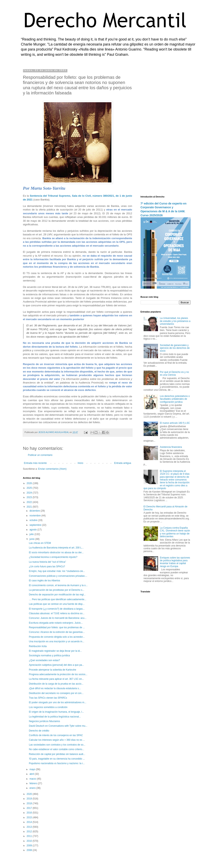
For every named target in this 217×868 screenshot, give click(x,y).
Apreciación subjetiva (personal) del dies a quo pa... (56, 665)
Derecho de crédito (39, 731)
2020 (30, 794)
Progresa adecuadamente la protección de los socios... (58, 674)
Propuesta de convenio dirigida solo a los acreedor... (57, 637)
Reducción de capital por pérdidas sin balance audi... (57, 754)
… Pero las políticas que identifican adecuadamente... (57, 599)
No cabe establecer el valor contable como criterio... (56, 749)
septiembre (36, 525)
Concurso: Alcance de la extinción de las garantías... (57, 632)
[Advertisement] (166, 129)
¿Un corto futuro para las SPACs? (47, 567)
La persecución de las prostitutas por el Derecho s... (56, 590)
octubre (34, 520)
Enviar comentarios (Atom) (52, 469)
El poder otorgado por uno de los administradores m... (57, 702)
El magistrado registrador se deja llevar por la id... (55, 651)
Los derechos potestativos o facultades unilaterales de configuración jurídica (175, 399)
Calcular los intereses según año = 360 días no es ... (57, 740)
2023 (30, 497)
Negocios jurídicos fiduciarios (44, 721)
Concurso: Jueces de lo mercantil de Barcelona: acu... (57, 618)
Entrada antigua (123, 463)
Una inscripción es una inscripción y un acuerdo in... (56, 641)
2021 (30, 507)
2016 (30, 813)
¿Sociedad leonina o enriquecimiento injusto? (53, 557)
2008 (30, 850)
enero (33, 788)
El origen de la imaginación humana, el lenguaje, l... (56, 712)
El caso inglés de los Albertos (44, 581)
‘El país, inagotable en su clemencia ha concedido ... (57, 759)
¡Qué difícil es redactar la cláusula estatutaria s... (55, 688)
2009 (30, 846)
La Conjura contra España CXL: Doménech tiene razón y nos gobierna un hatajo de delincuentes (175, 532)
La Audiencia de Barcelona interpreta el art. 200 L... (56, 548)
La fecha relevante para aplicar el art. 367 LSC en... (56, 679)
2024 (30, 493)
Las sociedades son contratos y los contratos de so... (57, 745)
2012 (30, 832)
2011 (30, 836)
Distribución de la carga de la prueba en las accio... (56, 684)
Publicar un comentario (40, 455)
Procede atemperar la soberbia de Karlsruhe (52, 670)
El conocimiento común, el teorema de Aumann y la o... (58, 585)
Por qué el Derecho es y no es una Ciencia (174, 373)
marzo (33, 779)
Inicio (80, 463)
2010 (30, 841)
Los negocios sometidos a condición (48, 707)
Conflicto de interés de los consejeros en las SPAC (56, 735)
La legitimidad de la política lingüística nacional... (55, 717)
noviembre (35, 516)
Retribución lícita (38, 646)
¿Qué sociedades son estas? (44, 660)
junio (32, 539)
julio (32, 534)
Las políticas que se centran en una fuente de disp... (57, 604)
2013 (30, 827)
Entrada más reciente (35, 463)
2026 (30, 483)
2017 (30, 808)
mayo (33, 769)
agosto (33, 530)
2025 (30, 488)
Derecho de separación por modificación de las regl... (57, 595)
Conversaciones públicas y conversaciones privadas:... (58, 576)
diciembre (35, 511)
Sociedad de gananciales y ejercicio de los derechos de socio (175, 348)
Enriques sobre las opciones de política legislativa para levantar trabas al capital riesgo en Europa (175, 562)
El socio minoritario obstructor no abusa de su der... (56, 552)
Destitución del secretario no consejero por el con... (56, 693)
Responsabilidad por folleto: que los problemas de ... (57, 627)
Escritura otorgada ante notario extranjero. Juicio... (56, 623)
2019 (30, 799)
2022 (30, 502)
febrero (33, 783)
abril (32, 774)
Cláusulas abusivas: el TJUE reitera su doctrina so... (57, 613)
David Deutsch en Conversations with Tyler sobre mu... (58, 726)
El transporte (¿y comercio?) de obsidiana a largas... (57, 609)
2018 (30, 803)
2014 (30, 822)
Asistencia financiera (171, 447)
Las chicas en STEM (40, 543)
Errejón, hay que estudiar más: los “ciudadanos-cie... (57, 571)
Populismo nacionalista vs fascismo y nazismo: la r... (57, 763)
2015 (30, 817)
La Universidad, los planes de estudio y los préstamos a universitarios (175, 321)
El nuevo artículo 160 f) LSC (175, 423)
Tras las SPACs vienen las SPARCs (48, 698)
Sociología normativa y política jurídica (49, 656)
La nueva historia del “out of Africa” (47, 562)
